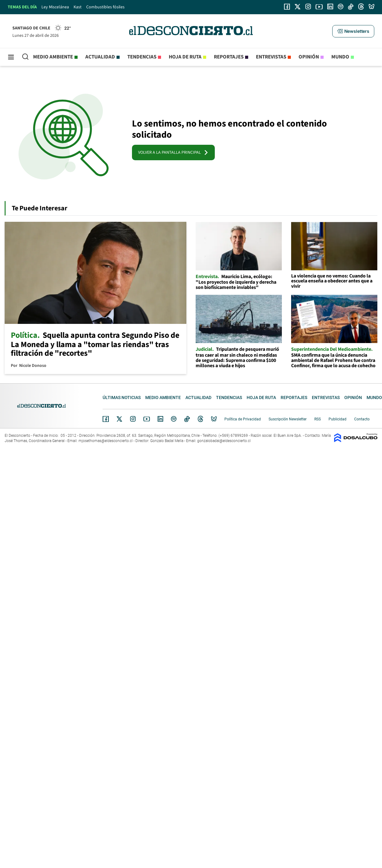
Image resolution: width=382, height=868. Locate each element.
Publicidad (337, 419)
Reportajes (229, 57)
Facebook (106, 419)
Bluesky (214, 419)
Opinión (309, 57)
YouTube (146, 419)
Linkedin (160, 419)
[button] (353, 31)
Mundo (340, 57)
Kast (78, 7)
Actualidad (100, 57)
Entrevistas (271, 57)
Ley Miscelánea (55, 7)
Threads (201, 419)
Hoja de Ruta (185, 57)
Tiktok (187, 419)
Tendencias (142, 57)
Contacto (362, 419)
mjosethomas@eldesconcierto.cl (106, 441)
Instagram (133, 419)
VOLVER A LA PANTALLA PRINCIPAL (173, 153)
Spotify (174, 419)
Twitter (120, 419)
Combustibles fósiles (105, 7)
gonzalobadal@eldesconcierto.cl (224, 441)
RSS (318, 419)
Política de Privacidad (243, 419)
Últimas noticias (122, 397)
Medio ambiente (53, 57)
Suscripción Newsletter (288, 419)
